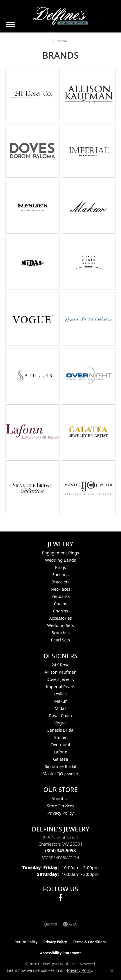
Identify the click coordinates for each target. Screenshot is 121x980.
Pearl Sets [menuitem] (60, 640)
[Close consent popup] (112, 971)
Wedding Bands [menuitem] (60, 560)
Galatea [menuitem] (61, 759)
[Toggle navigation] (10, 24)
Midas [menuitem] (60, 708)
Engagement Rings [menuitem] (61, 553)
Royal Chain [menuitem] (60, 716)
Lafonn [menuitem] (60, 752)
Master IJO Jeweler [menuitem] (61, 774)
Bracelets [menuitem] (60, 582)
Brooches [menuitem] (60, 633)
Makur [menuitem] (61, 701)
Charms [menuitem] (60, 611)
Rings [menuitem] (60, 567)
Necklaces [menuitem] (60, 589)
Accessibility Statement (60, 953)
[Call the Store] (61, 851)
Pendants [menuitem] (61, 596)
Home (62, 41)
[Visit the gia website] (70, 924)
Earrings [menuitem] (60, 575)
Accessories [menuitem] (60, 618)
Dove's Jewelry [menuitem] (61, 679)
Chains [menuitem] (61, 604)
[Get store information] (60, 858)
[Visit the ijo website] (51, 924)
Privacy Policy (60, 813)
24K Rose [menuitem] (61, 665)
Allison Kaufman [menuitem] (61, 672)
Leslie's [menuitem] (61, 694)
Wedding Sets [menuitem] (60, 625)
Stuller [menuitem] (60, 737)
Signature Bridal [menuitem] (60, 766)
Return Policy (26, 942)
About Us (61, 799)
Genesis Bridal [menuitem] (60, 730)
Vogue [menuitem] (60, 723)
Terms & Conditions (90, 942)
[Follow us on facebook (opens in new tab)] (60, 898)
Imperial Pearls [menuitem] (61, 687)
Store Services (60, 806)
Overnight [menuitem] (60, 745)
